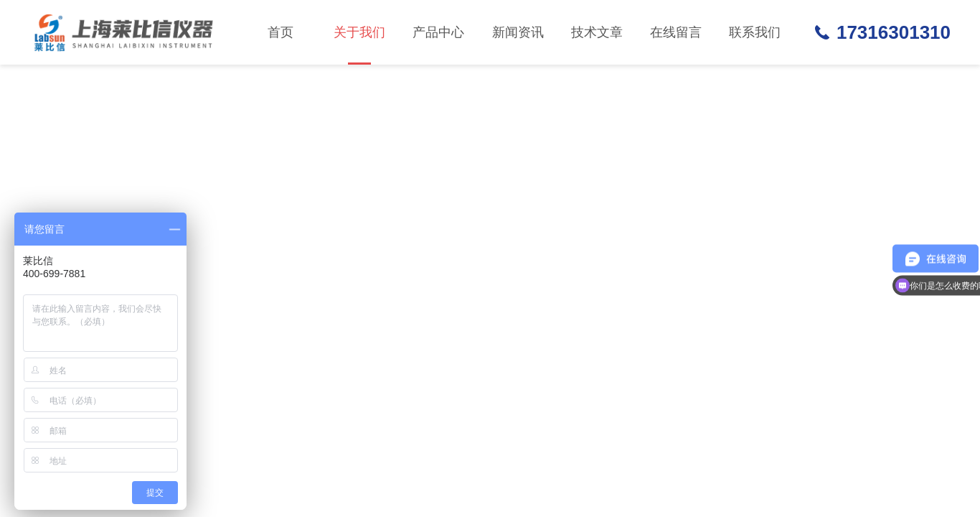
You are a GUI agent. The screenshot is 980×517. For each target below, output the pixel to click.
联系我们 (755, 32)
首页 (281, 32)
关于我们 (359, 45)
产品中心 (438, 32)
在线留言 (676, 32)
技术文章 (597, 32)
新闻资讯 (518, 32)
